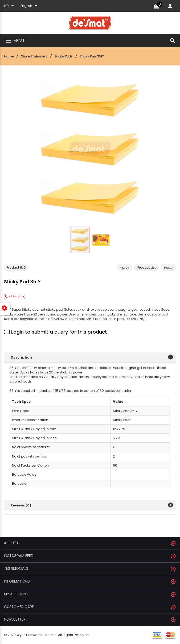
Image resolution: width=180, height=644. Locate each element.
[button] (131, 86)
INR (9, 6)
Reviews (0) (21, 505)
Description (21, 357)
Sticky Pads (64, 56)
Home (9, 56)
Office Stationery (34, 56)
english (29, 6)
